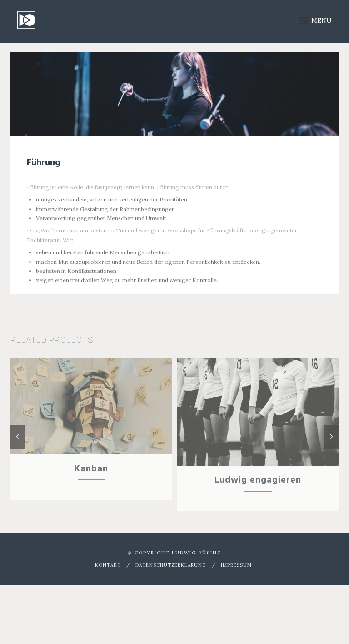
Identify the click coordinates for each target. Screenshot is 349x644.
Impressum (236, 581)
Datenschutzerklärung (171, 581)
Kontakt (108, 581)
